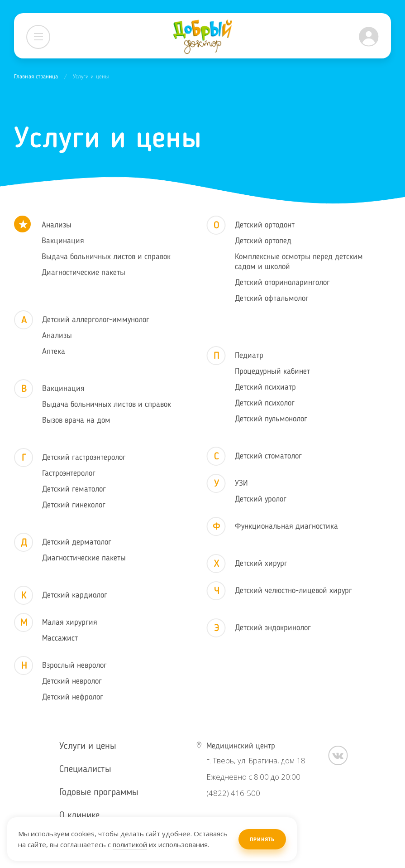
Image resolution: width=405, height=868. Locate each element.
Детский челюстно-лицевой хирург (293, 591)
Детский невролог (72, 681)
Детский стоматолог (268, 456)
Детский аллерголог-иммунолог (96, 320)
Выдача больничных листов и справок (106, 257)
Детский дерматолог (77, 542)
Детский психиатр (265, 387)
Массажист (60, 638)
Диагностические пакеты (83, 273)
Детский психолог (265, 403)
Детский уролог (261, 499)
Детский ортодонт (265, 225)
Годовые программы (99, 793)
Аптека (54, 352)
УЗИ (241, 483)
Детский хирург (261, 564)
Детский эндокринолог (273, 628)
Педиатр (249, 356)
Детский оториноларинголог (282, 283)
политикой (130, 844)
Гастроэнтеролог (69, 473)
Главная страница (36, 77)
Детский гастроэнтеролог (84, 458)
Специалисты (85, 769)
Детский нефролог (73, 697)
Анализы (57, 225)
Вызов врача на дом (76, 420)
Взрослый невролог (74, 665)
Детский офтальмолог (272, 299)
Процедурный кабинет (272, 371)
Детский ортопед (263, 241)
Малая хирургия (70, 622)
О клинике (79, 816)
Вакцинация (63, 241)
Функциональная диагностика (286, 526)
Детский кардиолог (75, 595)
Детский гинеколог (74, 505)
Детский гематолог (74, 489)
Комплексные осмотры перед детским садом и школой (299, 262)
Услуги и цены (88, 746)
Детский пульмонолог (271, 419)
